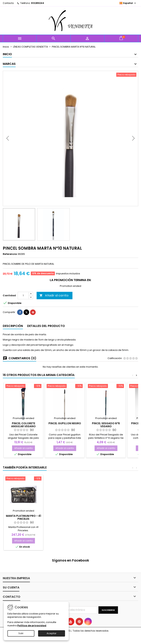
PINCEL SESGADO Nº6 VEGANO (106, 434)
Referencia (10, 254)
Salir (21, 633)
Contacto (8, 3)
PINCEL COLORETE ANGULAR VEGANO (23, 434)
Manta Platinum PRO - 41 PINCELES (23, 527)
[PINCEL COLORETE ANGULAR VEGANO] (23, 396)
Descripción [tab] (13, 336)
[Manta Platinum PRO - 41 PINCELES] (23, 489)
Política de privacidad (32, 626)
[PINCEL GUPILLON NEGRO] (65, 396)
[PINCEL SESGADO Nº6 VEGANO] (106, 396)
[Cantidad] (23, 305)
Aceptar (52, 633)
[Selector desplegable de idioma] (128, 3)
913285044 (38, 3)
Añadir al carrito (54, 305)
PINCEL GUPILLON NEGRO (65, 433)
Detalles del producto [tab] (46, 336)
